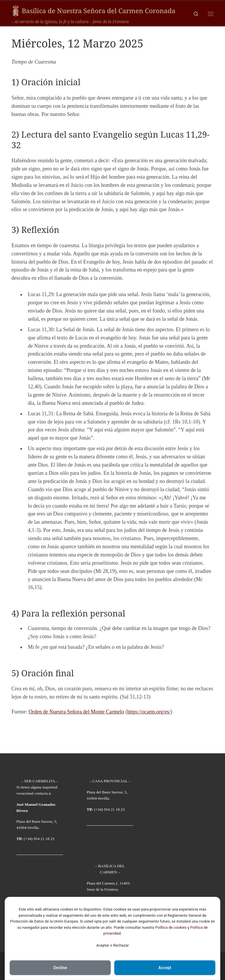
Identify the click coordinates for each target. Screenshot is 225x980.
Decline (60, 968)
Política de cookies (171, 927)
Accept (165, 968)
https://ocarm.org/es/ (149, 712)
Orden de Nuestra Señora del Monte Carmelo (76, 712)
